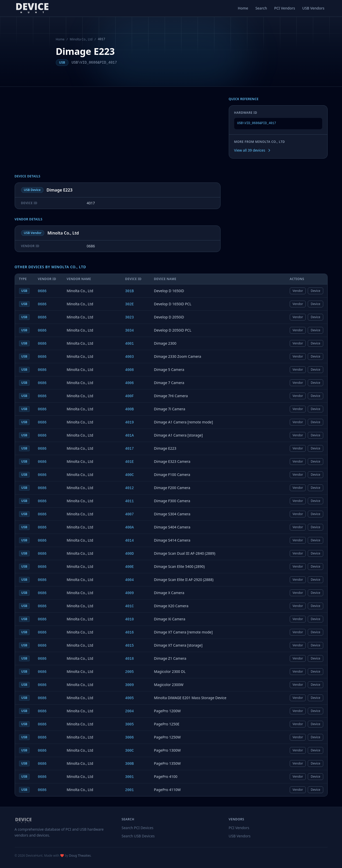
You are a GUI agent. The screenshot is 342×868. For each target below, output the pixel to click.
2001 (129, 790)
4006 (129, 383)
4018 (129, 659)
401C (129, 606)
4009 (129, 593)
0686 (42, 291)
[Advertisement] (118, 136)
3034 (129, 331)
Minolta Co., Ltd (81, 39)
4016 (129, 632)
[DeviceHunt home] (32, 8)
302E (129, 304)
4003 (129, 357)
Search (261, 8)
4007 (129, 514)
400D (129, 554)
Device (315, 291)
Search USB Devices (138, 836)
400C (129, 475)
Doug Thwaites (80, 856)
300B (129, 764)
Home (243, 8)
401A (129, 436)
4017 (129, 449)
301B (129, 291)
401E (129, 462)
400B (129, 409)
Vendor (298, 291)
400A (129, 527)
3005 (129, 724)
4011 (129, 501)
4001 (129, 344)
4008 (129, 370)
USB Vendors (313, 8)
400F (129, 396)
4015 (129, 646)
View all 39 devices (253, 150)
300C (129, 751)
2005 (129, 672)
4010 (129, 619)
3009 (129, 685)
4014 (129, 541)
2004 (129, 711)
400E (129, 567)
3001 (129, 777)
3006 (129, 737)
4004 (129, 580)
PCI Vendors (284, 8)
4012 (129, 488)
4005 (129, 698)
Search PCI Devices (138, 828)
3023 (129, 317)
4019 (129, 422)
